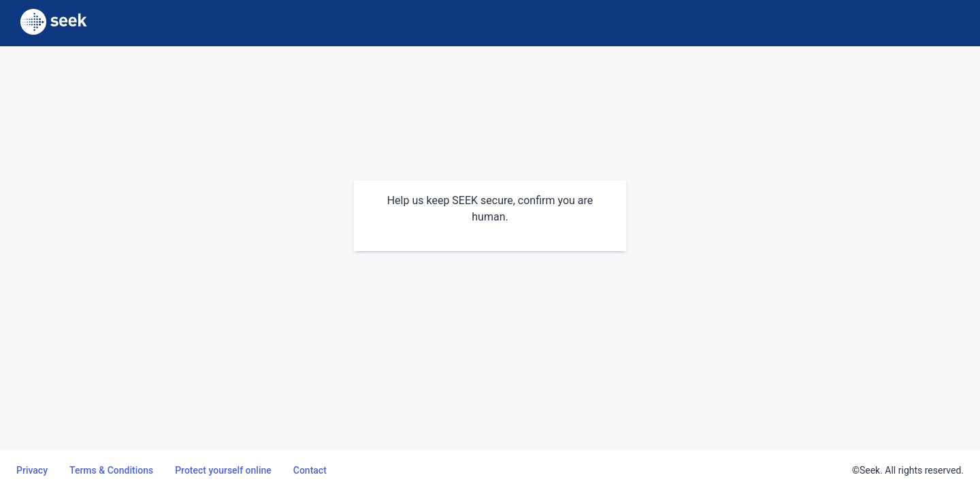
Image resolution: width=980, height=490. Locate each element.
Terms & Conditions (111, 470)
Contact (310, 470)
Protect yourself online (223, 470)
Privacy (32, 470)
